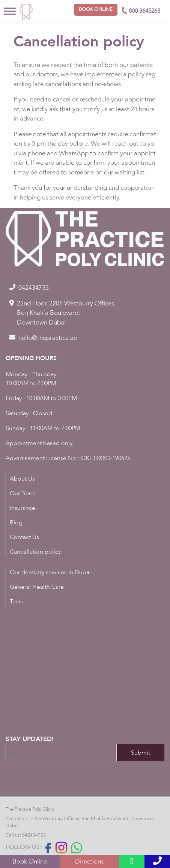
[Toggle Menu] (10, 11)
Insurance (23, 508)
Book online (96, 9)
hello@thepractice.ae (48, 338)
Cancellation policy (35, 552)
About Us (22, 479)
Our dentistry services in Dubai (50, 572)
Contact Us (24, 537)
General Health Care (37, 587)
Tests (16, 601)
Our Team (23, 493)
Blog (16, 523)
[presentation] (63, 782)
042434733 (34, 835)
